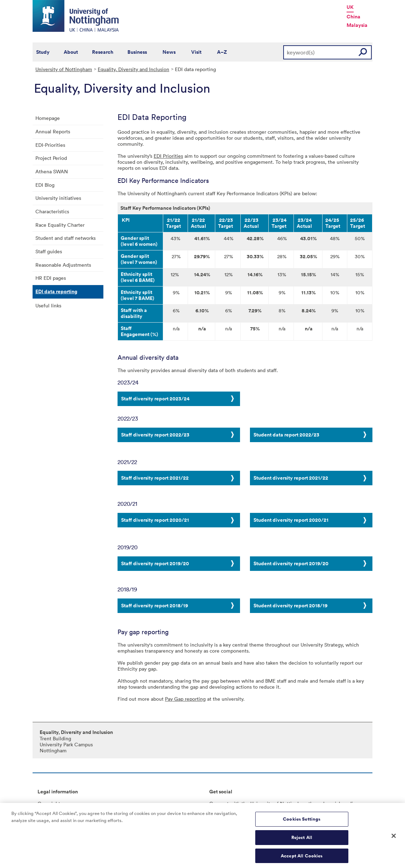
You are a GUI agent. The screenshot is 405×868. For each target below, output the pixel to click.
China (353, 17)
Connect (219, 803)
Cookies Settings (302, 823)
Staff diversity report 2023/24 (155, 399)
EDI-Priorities (50, 145)
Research (103, 52)
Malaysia (357, 25)
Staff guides (49, 251)
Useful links (48, 305)
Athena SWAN (52, 171)
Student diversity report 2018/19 (290, 606)
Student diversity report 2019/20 (291, 563)
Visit (196, 52)
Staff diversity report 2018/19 (155, 606)
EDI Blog (45, 185)
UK (350, 7)
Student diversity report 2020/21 (291, 520)
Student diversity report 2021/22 (291, 478)
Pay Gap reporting (185, 699)
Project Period (51, 158)
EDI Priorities (168, 156)
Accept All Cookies (302, 860)
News (169, 52)
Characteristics (52, 211)
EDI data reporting (56, 291)
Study (43, 52)
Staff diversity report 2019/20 (155, 563)
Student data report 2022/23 (286, 435)
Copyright (49, 803)
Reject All (302, 842)
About (71, 52)
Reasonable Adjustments (63, 265)
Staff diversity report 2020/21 (155, 520)
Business (137, 52)
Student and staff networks (65, 238)
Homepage (48, 118)
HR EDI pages (51, 278)
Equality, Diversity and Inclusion (133, 69)
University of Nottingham (64, 69)
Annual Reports (53, 131)
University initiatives (58, 198)
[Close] (394, 840)
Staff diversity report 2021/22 (155, 478)
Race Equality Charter (60, 225)
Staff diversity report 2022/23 (155, 435)
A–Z (222, 52)
